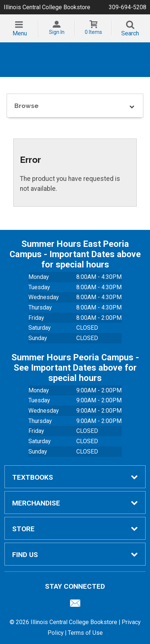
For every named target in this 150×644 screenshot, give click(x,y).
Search (130, 33)
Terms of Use (85, 633)
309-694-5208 (128, 7)
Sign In (57, 32)
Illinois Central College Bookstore (47, 7)
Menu (20, 33)
